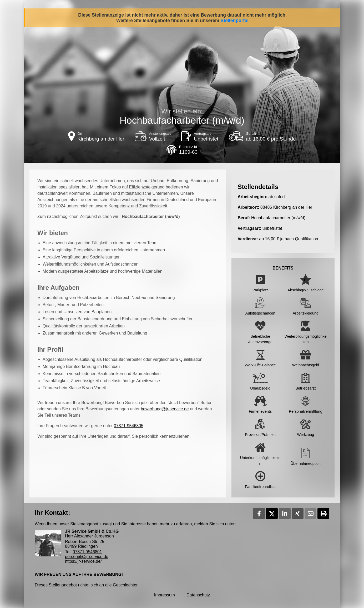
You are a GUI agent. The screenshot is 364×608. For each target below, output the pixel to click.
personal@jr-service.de (87, 557)
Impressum (165, 595)
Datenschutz (198, 595)
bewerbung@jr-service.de (165, 409)
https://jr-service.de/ (83, 561)
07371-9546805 (129, 426)
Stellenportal (235, 21)
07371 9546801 (87, 552)
